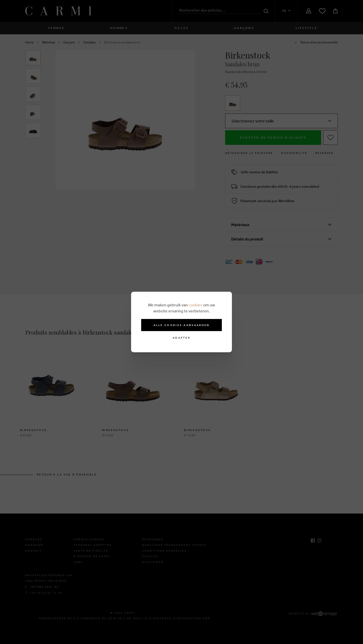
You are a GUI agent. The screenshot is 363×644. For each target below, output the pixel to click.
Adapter (181, 338)
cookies (195, 305)
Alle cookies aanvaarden (182, 325)
